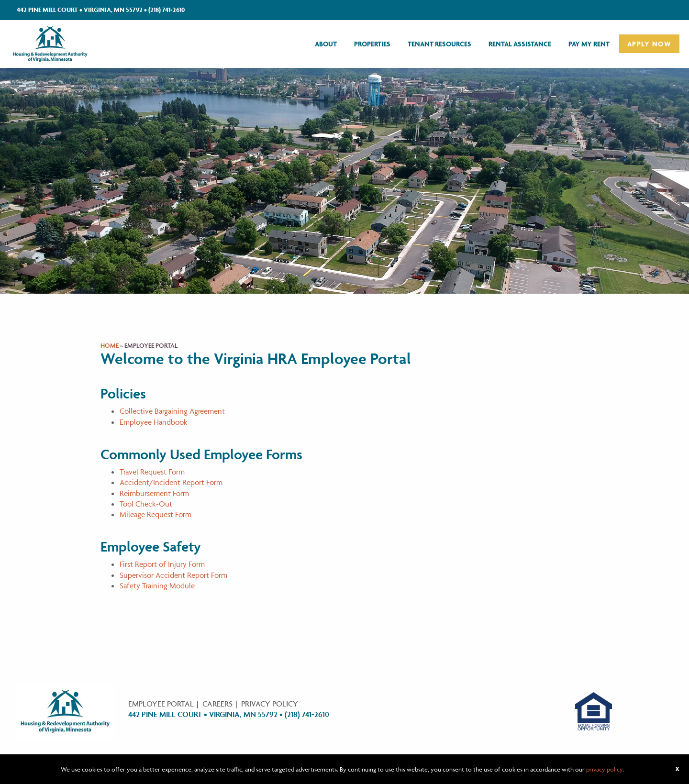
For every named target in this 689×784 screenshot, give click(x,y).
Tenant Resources (439, 44)
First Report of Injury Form (162, 564)
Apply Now (649, 44)
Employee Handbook (154, 422)
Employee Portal (161, 704)
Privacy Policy (270, 704)
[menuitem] (326, 44)
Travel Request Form (152, 472)
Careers (217, 704)
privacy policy (604, 769)
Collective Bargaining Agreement (172, 411)
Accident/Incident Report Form (171, 482)
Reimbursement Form (154, 493)
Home (110, 346)
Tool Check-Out (146, 504)
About (326, 44)
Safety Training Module (157, 585)
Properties (372, 44)
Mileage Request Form (156, 514)
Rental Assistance (520, 44)
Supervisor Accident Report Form (173, 575)
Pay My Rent (589, 44)
